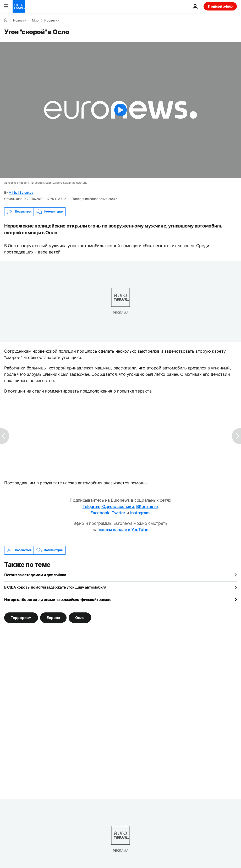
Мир (35, 20)
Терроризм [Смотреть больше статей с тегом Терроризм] (21, 617)
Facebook (100, 513)
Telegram (91, 506)
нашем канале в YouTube (124, 530)
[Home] (6, 20)
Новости (20, 20)
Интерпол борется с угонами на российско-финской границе (58, 599)
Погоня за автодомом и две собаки (35, 575)
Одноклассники (118, 506)
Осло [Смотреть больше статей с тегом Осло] (80, 617)
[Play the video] (120, 110)
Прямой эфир (220, 6)
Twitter (118, 513)
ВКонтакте (147, 506)
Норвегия (52, 20)
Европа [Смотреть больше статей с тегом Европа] (53, 617)
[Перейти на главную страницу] (19, 6)
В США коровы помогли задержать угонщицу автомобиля (55, 587)
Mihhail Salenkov (21, 192)
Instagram (140, 513)
